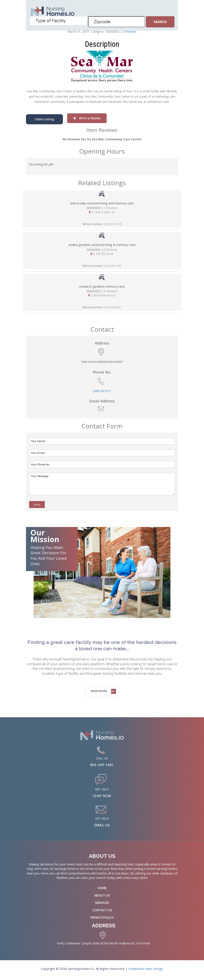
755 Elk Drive (105, 254)
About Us (102, 898)
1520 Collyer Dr (105, 212)
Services (102, 905)
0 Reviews (111, 208)
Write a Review (87, 118)
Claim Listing (44, 119)
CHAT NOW (102, 797)
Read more (99, 691)
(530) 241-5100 (113, 224)
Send (37, 504)
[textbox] (59, 23)
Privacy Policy (102, 920)
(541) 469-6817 (113, 307)
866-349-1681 (102, 765)
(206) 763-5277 (102, 391)
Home (102, 891)
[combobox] (58, 23)
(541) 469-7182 (113, 266)
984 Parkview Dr (105, 295)
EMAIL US (102, 827)
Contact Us (102, 913)
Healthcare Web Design (146, 971)
